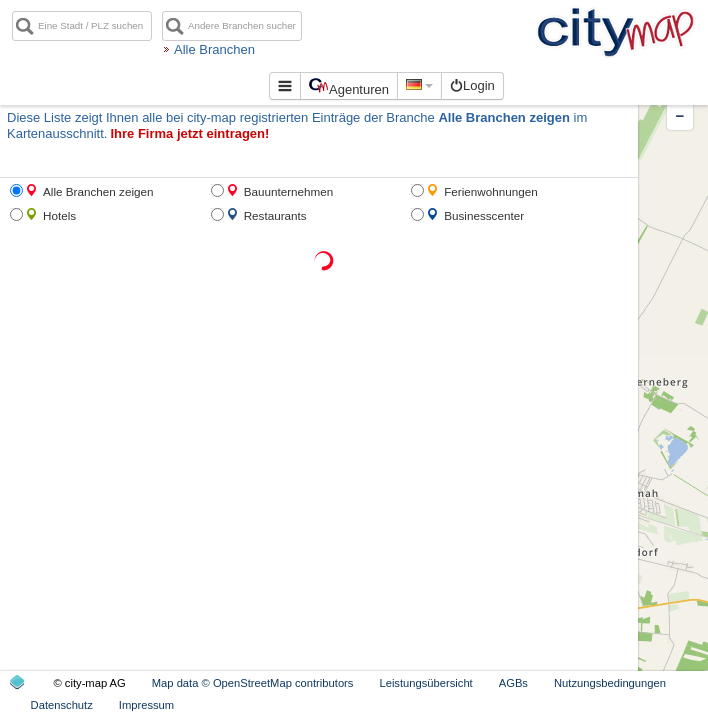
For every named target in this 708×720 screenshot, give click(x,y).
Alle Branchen (264, 49)
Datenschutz (62, 705)
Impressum (146, 705)
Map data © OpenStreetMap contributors (253, 683)
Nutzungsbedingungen (610, 683)
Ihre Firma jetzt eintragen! (189, 133)
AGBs (513, 683)
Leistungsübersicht (425, 683)
